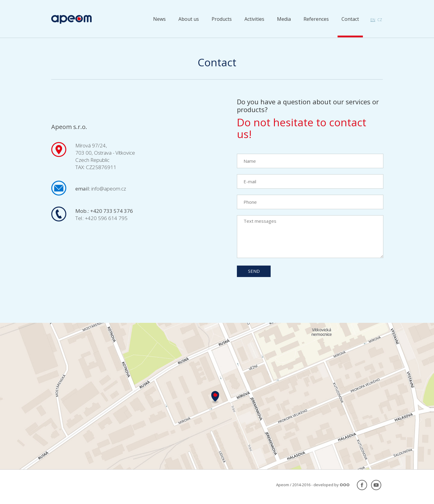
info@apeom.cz (109, 189)
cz (380, 20)
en (373, 20)
